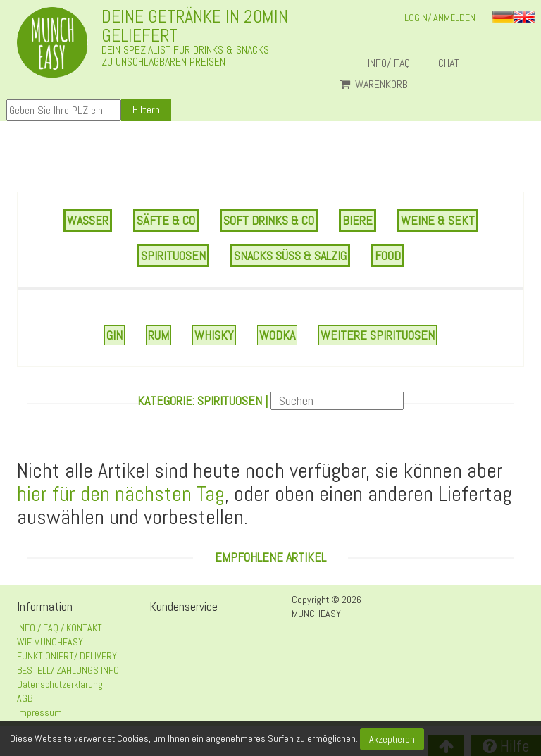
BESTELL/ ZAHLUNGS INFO (68, 670)
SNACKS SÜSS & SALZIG (290, 255)
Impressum (39, 712)
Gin (114, 335)
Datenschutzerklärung (60, 684)
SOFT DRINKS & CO (269, 220)
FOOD (388, 255)
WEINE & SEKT (438, 220)
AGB (25, 698)
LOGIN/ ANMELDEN (440, 18)
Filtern (146, 110)
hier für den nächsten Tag (121, 494)
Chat (454, 63)
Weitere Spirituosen (378, 335)
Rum (158, 335)
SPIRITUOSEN (173, 255)
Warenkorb (374, 85)
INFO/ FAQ (389, 63)
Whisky (214, 335)
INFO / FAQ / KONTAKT (60, 628)
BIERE (357, 220)
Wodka (277, 335)
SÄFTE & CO (166, 220)
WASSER (88, 220)
